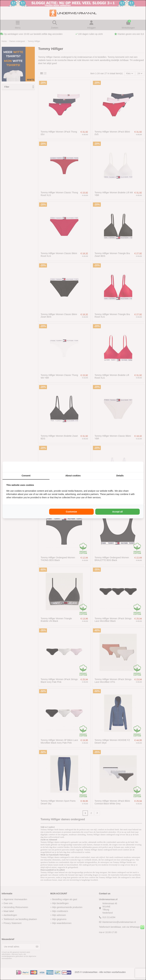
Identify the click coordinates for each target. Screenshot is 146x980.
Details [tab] (120, 476)
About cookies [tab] (73, 476)
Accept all (117, 512)
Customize (71, 512)
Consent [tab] (26, 476)
